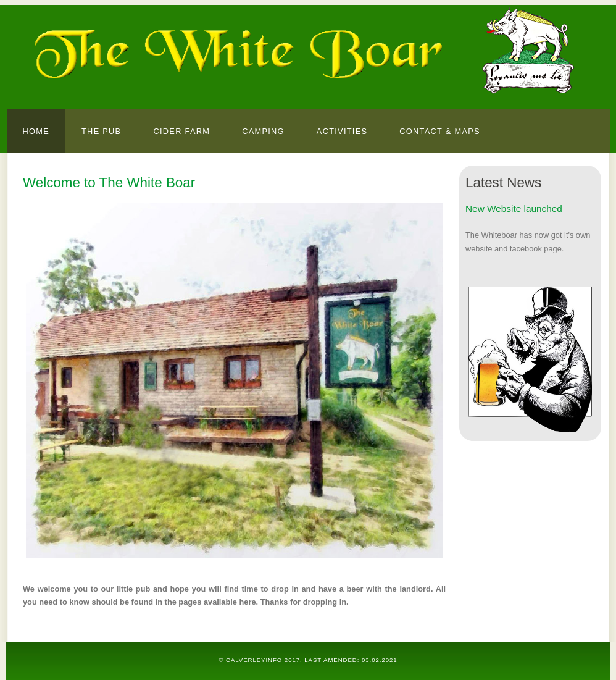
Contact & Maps (440, 131)
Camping (263, 131)
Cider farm (181, 131)
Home (36, 131)
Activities (342, 131)
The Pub (101, 131)
